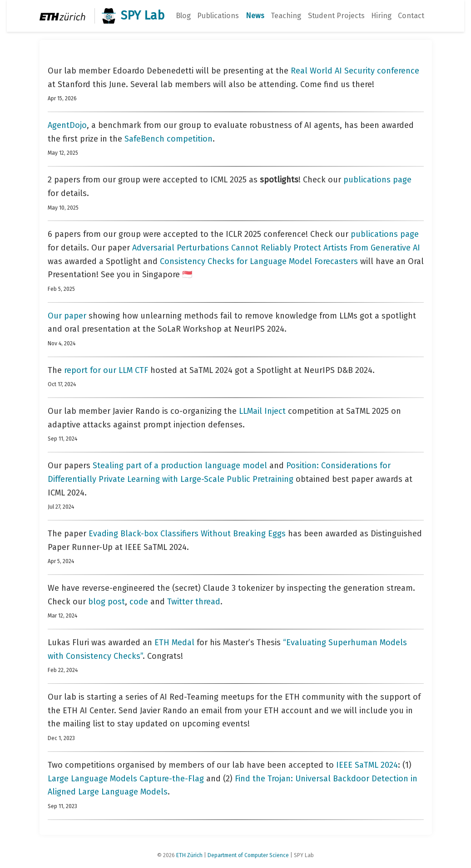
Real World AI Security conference (355, 71)
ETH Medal (174, 642)
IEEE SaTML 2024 (367, 765)
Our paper (67, 316)
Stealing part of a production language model (180, 466)
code (139, 602)
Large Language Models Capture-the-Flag (126, 779)
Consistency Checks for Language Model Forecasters (259, 261)
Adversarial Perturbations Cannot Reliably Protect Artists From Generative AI (276, 248)
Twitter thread (194, 602)
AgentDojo (67, 125)
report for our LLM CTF (106, 370)
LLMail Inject (262, 411)
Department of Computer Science (248, 855)
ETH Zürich (189, 855)
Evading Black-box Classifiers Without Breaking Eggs (187, 534)
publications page (377, 180)
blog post (107, 602)
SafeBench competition (169, 139)
